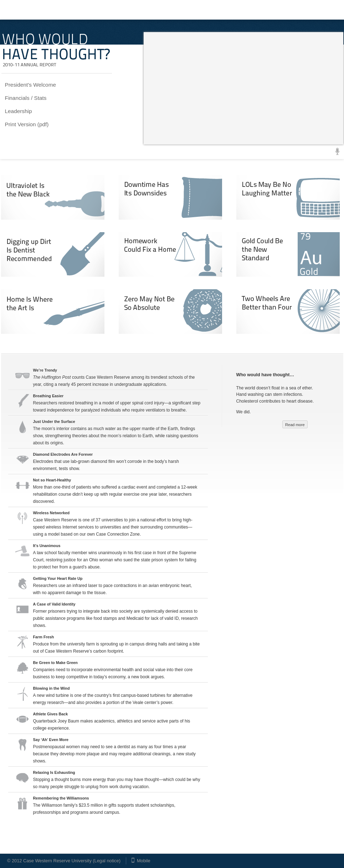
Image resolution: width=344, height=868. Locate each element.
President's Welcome (31, 85)
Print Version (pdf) (27, 124)
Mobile (144, 861)
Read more (295, 425)
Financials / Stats (26, 98)
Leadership (19, 111)
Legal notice (107, 861)
